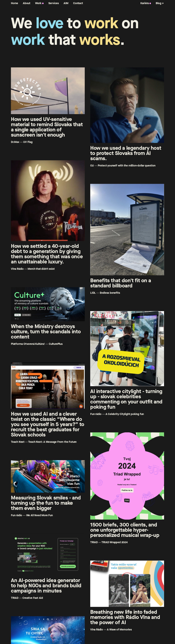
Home (14, 3)
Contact (78, 3)
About (27, 3)
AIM (66, 3)
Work (38, 3)
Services (54, 3)
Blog (159, 3)
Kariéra (145, 3)
